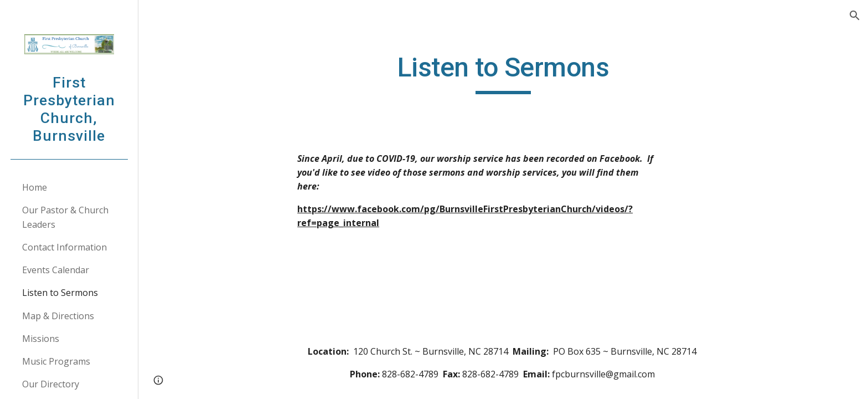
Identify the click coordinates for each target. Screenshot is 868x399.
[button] (855, 16)
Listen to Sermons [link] (60, 293)
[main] (503, 73)
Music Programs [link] (56, 361)
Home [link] (35, 187)
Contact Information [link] (64, 247)
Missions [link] (41, 339)
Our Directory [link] (51, 384)
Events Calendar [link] (56, 270)
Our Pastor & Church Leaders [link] (65, 217)
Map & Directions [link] (58, 316)
